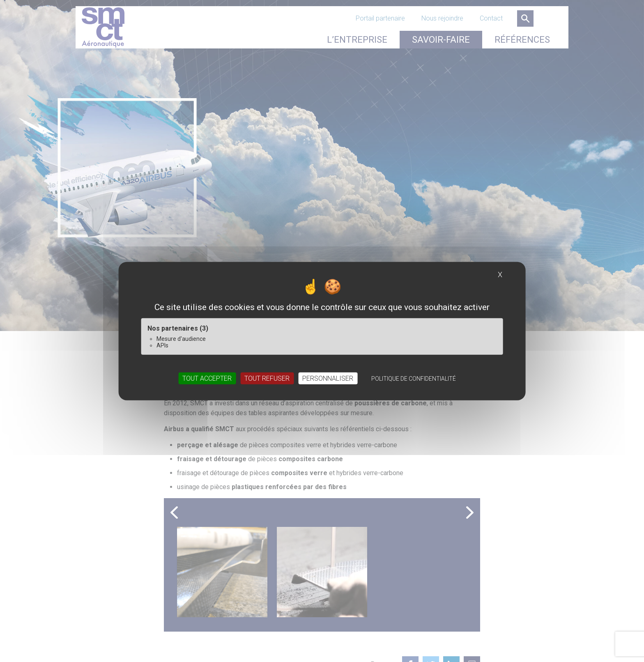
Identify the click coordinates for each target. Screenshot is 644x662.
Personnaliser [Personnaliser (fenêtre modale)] (328, 378)
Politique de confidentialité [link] (414, 378)
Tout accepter (207, 378)
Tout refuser (267, 378)
